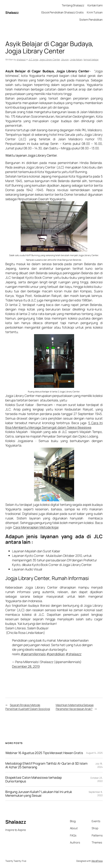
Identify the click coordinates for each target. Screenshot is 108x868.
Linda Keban (76, 59)
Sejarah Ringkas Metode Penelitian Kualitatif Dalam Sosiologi (28, 707)
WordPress (97, 861)
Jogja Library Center (50, 59)
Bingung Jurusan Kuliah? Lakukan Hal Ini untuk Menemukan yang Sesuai (39, 794)
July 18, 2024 (99, 765)
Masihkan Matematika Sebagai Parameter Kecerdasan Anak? (75, 707)
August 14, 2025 (94, 753)
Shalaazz (12, 13)
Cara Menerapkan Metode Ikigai (36, 527)
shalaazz (21, 59)
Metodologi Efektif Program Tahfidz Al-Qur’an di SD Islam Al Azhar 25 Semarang (46, 765)
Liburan (65, 59)
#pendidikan (56, 654)
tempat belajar (91, 59)
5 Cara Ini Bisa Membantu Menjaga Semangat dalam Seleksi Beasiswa (54, 425)
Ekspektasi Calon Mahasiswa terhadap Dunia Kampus (34, 779)
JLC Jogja (33, 59)
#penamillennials (33, 654)
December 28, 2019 (26, 666)
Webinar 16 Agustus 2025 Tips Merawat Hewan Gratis (44, 753)
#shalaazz (74, 654)
